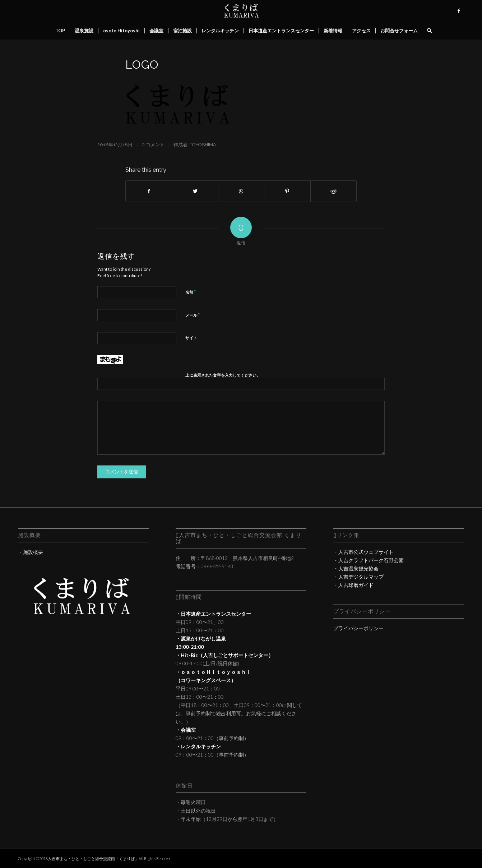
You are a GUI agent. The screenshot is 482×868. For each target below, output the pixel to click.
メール (193, 315)
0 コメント (153, 145)
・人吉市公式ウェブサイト (363, 552)
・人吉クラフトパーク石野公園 (369, 560)
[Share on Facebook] (149, 191)
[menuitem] (60, 31)
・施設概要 (31, 552)
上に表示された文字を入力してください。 (223, 375)
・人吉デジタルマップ (358, 577)
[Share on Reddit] (333, 191)
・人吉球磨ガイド (353, 585)
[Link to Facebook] (459, 11)
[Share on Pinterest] (287, 191)
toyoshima (203, 145)
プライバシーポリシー (358, 628)
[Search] (427, 31)
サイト (191, 338)
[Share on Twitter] (195, 191)
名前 (191, 292)
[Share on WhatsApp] (241, 191)
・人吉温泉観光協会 (356, 568)
